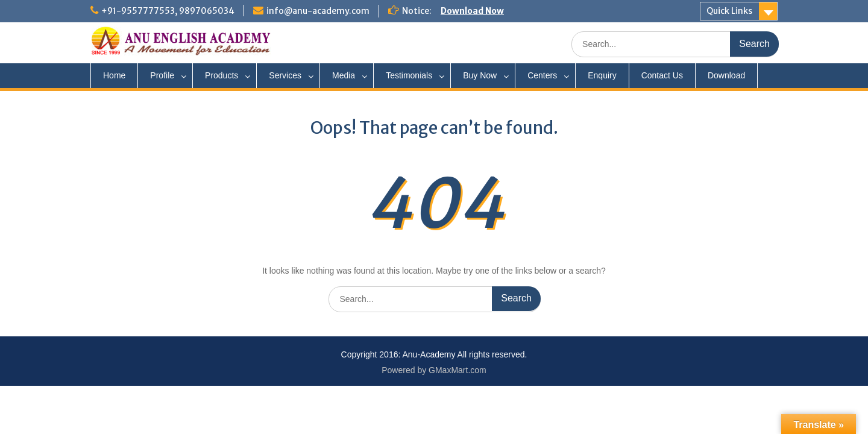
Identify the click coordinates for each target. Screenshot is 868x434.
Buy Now (480, 75)
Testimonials (409, 75)
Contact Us (662, 75)
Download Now (472, 11)
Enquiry (602, 75)
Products (222, 75)
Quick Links (729, 11)
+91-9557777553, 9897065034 (168, 11)
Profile (162, 75)
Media (344, 75)
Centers (542, 75)
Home (114, 75)
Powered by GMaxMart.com (434, 370)
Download (726, 75)
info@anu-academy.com (318, 11)
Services (285, 75)
